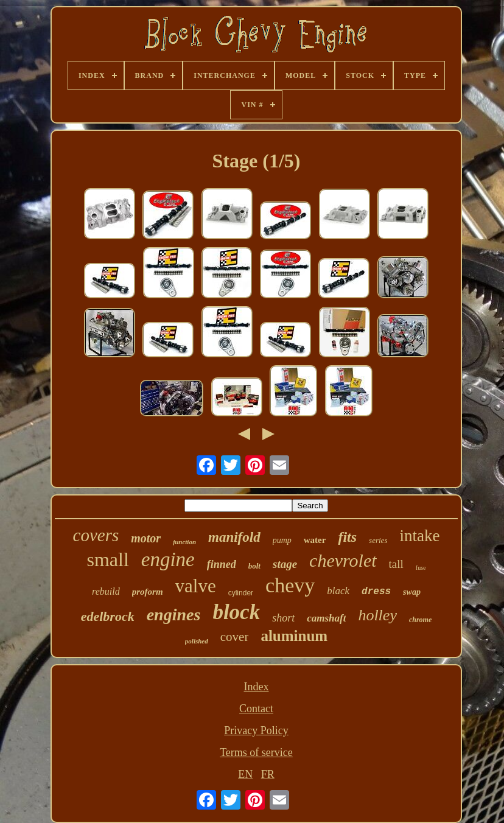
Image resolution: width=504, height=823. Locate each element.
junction (184, 542)
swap (412, 592)
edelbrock (108, 616)
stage (285, 564)
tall (396, 564)
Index (256, 687)
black (338, 591)
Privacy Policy (256, 730)
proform (148, 592)
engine (168, 559)
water (315, 540)
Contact (256, 709)
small (107, 559)
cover (235, 637)
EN (245, 774)
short (283, 618)
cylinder (241, 593)
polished (197, 641)
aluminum (294, 636)
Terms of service (256, 752)
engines (174, 615)
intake (419, 536)
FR (268, 774)
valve (196, 586)
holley (377, 615)
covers (96, 535)
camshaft (326, 618)
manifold (234, 537)
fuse (421, 568)
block (236, 612)
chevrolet (343, 560)
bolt (254, 566)
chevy (290, 585)
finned (222, 564)
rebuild (106, 591)
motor (146, 538)
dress (376, 592)
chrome (420, 620)
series (378, 540)
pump (282, 540)
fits (347, 537)
